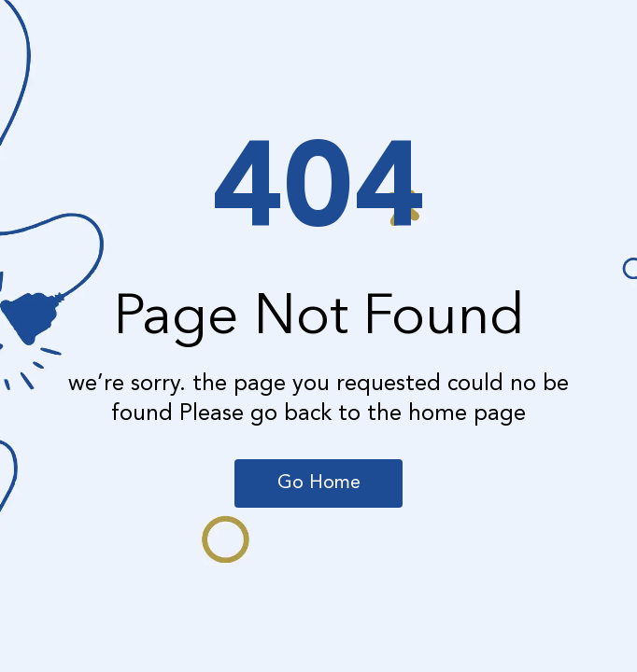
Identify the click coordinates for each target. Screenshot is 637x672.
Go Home (319, 483)
